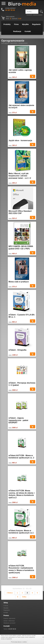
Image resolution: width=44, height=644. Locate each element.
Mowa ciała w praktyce (19, 282)
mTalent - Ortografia (17, 350)
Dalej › (25, 597)
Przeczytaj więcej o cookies (19, 642)
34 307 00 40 (12, 629)
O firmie (6, 606)
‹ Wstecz (10, 593)
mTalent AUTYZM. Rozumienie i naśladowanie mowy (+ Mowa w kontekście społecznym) (21, 569)
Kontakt (28, 31)
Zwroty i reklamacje (9, 621)
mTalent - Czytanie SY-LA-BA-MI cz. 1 (22, 316)
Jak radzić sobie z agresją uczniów (20, 71)
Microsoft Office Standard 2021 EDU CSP (20, 212)
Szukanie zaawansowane (34, 15)
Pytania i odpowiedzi (9, 618)
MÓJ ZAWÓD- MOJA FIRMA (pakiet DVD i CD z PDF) (21, 248)
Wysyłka (25, 24)
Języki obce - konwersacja (20, 140)
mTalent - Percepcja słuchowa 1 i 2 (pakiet (22, 384)
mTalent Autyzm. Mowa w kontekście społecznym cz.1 (21, 532)
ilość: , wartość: (13, 19)
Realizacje (17, 31)
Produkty (7, 24)
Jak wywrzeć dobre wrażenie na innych (21, 107)
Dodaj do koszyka (33, 76)
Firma (16, 24)
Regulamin (36, 24)
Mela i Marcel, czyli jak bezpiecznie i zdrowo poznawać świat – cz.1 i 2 (20, 176)
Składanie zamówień (9, 623)
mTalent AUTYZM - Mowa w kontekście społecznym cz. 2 (21, 457)
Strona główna (5, 43)
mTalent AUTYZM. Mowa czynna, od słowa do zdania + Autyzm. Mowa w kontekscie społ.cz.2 (22, 494)
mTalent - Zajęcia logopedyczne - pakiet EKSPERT (18, 420)
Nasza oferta (14, 43)
